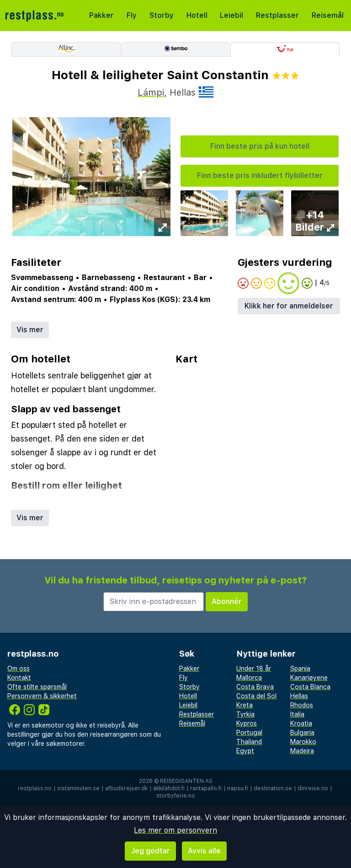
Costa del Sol (256, 696)
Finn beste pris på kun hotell (260, 146)
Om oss (19, 669)
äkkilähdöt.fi (169, 788)
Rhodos (302, 705)
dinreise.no (313, 788)
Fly (132, 15)
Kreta (245, 705)
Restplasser (277, 15)
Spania (300, 669)
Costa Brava (255, 687)
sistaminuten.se (78, 788)
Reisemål (328, 15)
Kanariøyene (309, 678)
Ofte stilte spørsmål (37, 687)
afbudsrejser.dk (126, 788)
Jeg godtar (150, 851)
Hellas (299, 696)
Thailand (249, 742)
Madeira (302, 751)
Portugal (249, 733)
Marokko (303, 742)
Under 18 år (254, 669)
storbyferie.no (176, 796)
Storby (162, 15)
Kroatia (301, 723)
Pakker (101, 15)
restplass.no (35, 788)
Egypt (245, 751)
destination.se (273, 788)
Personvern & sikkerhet (42, 696)
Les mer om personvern (175, 830)
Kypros (247, 723)
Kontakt (19, 678)
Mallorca (249, 678)
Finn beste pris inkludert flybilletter (260, 175)
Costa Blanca (310, 687)
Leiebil (231, 15)
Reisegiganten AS (186, 781)
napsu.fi (238, 788)
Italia (297, 714)
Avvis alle (204, 851)
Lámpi (151, 92)
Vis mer (30, 330)
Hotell (197, 15)
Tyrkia (245, 714)
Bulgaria (302, 733)
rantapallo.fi (206, 788)
